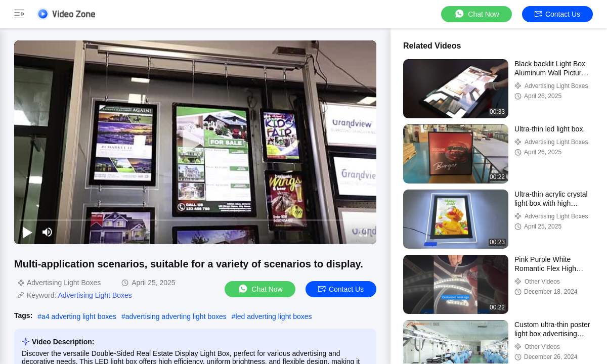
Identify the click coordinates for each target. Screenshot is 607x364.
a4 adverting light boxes (79, 316)
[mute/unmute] (48, 232)
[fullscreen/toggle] (363, 232)
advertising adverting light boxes (176, 316)
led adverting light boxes (274, 316)
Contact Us (557, 14)
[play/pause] (27, 232)
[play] (195, 142)
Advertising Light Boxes (95, 295)
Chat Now (476, 14)
